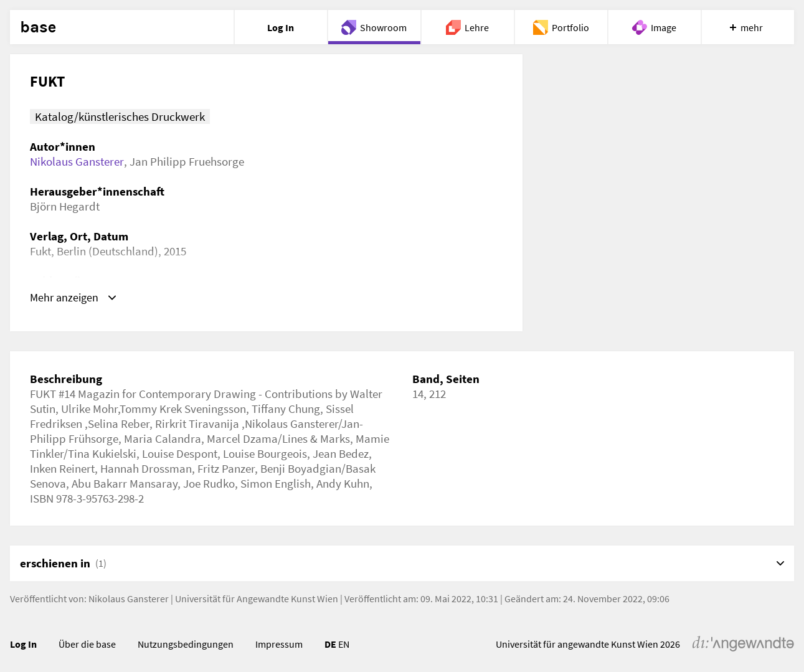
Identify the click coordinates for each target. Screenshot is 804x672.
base (38, 27)
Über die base (87, 644)
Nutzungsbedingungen (186, 644)
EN (344, 644)
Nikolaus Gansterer (77, 161)
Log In (23, 644)
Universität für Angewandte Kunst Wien (257, 599)
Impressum (279, 644)
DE (330, 644)
